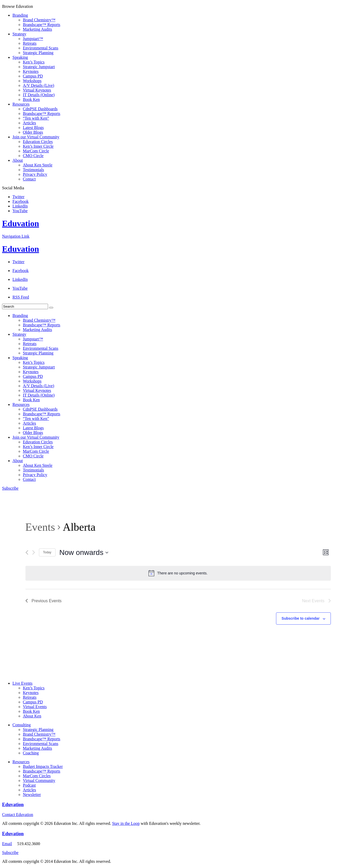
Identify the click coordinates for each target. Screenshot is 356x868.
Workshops (32, 81)
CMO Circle (33, 156)
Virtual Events (35, 707)
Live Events (22, 683)
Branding (20, 15)
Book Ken (31, 99)
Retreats (30, 43)
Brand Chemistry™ (39, 20)
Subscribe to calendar (300, 618)
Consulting (22, 725)
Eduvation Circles (38, 142)
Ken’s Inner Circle (38, 146)
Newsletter (32, 795)
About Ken (32, 716)
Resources (21, 104)
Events (40, 527)
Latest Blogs (33, 128)
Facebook (21, 201)
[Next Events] (34, 552)
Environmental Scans (41, 48)
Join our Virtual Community (36, 137)
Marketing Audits (37, 29)
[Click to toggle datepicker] (84, 553)
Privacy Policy (35, 174)
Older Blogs (33, 132)
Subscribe (10, 488)
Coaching (31, 753)
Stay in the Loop (126, 823)
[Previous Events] (27, 552)
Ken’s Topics (34, 62)
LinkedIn (20, 206)
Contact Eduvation (18, 815)
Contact (29, 179)
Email (7, 844)
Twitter (18, 197)
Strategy (19, 34)
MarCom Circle (36, 151)
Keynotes (31, 71)
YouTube (20, 211)
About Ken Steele (38, 165)
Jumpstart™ (33, 39)
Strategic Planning (38, 53)
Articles (29, 123)
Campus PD (33, 76)
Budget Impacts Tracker (43, 766)
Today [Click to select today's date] (47, 552)
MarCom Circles (37, 776)
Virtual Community (39, 780)
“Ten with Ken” (36, 118)
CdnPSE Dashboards (40, 109)
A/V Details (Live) (39, 85)
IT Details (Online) (39, 95)
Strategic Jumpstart (39, 67)
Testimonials (33, 170)
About (18, 160)
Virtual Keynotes (37, 90)
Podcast (29, 785)
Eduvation (21, 223)
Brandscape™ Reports (42, 25)
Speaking (20, 57)
